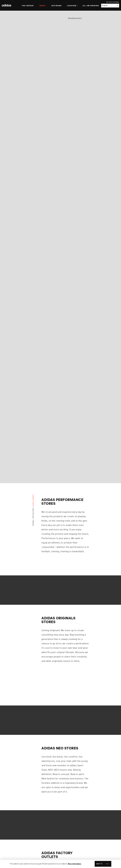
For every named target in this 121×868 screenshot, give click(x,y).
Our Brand (57, 6)
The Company (28, 6)
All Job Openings (91, 6)
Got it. (100, 864)
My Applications (113, 2)
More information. (75, 864)
